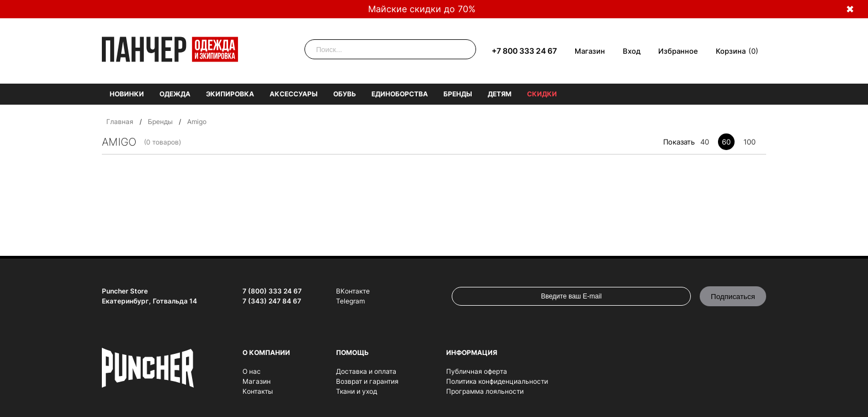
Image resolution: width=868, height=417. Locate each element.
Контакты (258, 391)
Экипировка (230, 94)
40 (705, 142)
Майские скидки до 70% (422, 9)
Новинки (127, 94)
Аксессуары (294, 94)
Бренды (458, 94)
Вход (632, 51)
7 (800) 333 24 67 (272, 291)
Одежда (175, 94)
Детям (500, 94)
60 (726, 142)
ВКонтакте (353, 291)
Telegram (350, 301)
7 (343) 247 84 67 (272, 301)
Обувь (345, 94)
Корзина (731, 51)
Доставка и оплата (366, 371)
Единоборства (400, 94)
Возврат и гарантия (367, 381)
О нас (252, 371)
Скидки (542, 94)
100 (750, 142)
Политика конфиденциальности (497, 381)
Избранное (678, 51)
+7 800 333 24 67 (524, 51)
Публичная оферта (477, 371)
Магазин (590, 51)
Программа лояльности (485, 391)
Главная (120, 122)
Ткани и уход (356, 391)
